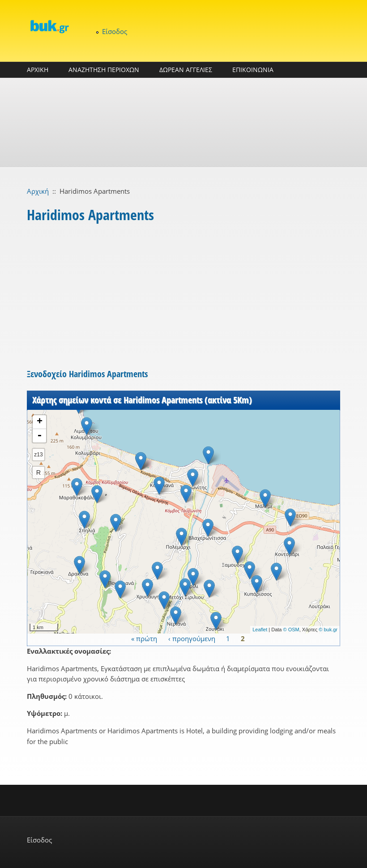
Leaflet (260, 630)
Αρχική (38, 191)
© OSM (291, 630)
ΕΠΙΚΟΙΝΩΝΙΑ (253, 70)
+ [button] (40, 422)
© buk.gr (328, 630)
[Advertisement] (183, 123)
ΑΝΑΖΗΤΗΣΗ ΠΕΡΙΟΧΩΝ (104, 70)
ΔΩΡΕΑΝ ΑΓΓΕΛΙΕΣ (186, 70)
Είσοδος (115, 31)
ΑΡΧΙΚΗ (38, 70)
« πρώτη (144, 638)
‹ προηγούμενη (192, 638)
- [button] (39, 436)
